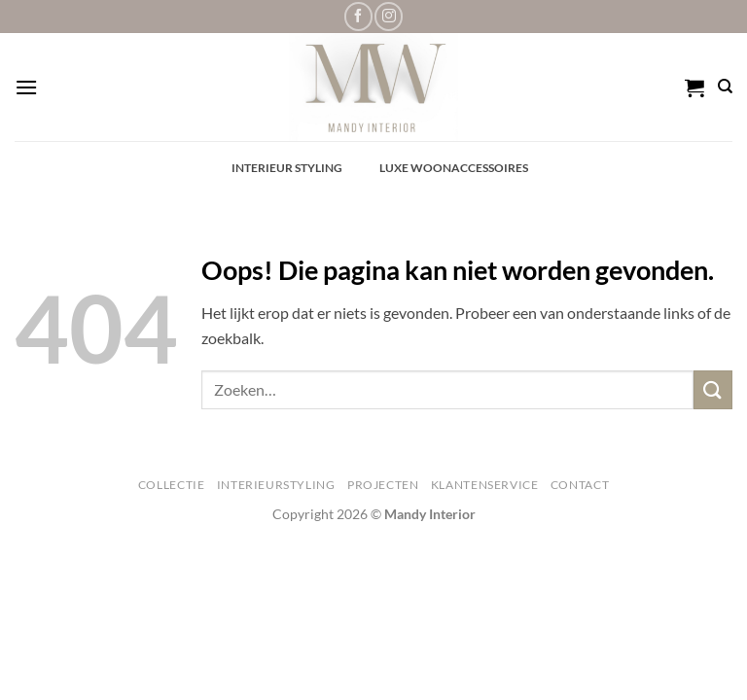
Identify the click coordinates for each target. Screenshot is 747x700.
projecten (383, 485)
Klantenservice (485, 485)
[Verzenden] (713, 389)
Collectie (172, 485)
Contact (580, 485)
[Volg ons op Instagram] (389, 16)
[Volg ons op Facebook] (358, 16)
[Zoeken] (725, 87)
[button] (26, 87)
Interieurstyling (276, 485)
